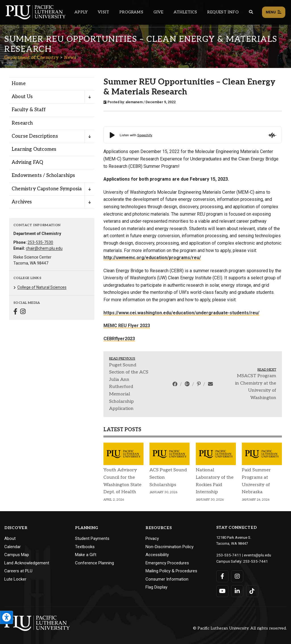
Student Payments (92, 538)
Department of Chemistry (32, 57)
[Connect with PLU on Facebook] (222, 576)
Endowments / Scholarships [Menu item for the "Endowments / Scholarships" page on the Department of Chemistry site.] (43, 176)
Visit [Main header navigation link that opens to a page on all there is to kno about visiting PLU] (103, 12)
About (10, 538)
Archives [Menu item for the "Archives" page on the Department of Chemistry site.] (22, 202)
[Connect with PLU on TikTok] (252, 591)
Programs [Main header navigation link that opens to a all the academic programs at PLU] (131, 12)
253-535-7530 (40, 242)
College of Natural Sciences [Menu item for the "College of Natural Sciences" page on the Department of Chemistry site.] (42, 287)
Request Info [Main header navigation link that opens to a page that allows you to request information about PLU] (223, 12)
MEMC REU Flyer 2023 (127, 326)
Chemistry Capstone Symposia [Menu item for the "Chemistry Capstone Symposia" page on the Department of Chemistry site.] (47, 189)
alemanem (134, 102)
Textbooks (85, 547)
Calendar (13, 547)
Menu (274, 13)
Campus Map (17, 555)
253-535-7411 (227, 555)
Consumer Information (167, 579)
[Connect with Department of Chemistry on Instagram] (23, 312)
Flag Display (156, 587)
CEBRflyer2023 (119, 339)
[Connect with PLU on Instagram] (237, 576)
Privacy (152, 538)
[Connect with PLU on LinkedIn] (237, 591)
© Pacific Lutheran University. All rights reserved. (240, 628)
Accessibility (157, 555)
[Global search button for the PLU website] (251, 12)
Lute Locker (15, 579)
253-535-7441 (254, 561)
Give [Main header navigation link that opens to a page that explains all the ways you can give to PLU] (158, 12)
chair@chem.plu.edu (44, 248)
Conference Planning (94, 563)
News (70, 57)
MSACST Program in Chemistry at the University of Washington (256, 387)
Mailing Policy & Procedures (171, 571)
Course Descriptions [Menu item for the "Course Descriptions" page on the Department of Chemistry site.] (35, 136)
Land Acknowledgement (27, 563)
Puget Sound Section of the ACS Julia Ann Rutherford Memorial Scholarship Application (129, 387)
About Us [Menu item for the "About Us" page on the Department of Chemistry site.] (22, 97)
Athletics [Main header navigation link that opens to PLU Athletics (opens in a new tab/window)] (185, 12)
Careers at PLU (18, 571)
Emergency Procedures (167, 563)
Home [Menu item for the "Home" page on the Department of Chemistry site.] (19, 84)
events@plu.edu (254, 555)
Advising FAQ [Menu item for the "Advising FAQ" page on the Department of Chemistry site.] (27, 162)
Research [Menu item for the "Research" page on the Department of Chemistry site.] (22, 123)
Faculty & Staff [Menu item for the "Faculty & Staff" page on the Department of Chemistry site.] (29, 110)
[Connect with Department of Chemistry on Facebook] (15, 312)
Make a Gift (86, 555)
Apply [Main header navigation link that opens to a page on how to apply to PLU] (81, 12)
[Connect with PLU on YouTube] (222, 591)
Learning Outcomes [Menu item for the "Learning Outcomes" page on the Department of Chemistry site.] (34, 149)
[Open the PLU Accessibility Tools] (7, 617)
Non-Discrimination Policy (170, 547)
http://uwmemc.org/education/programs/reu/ (152, 258)
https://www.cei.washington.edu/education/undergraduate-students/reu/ (181, 313)
